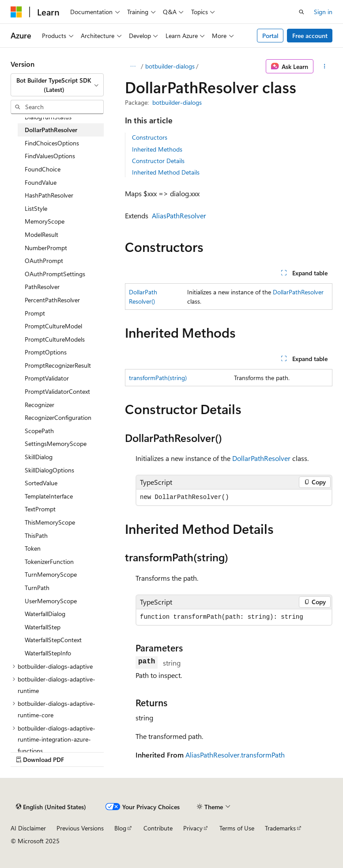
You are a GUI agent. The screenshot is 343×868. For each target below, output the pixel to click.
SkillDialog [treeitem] (39, 457)
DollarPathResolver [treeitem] (51, 130)
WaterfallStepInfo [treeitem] (48, 653)
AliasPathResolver (179, 215)
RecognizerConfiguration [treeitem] (58, 417)
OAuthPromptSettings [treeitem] (55, 274)
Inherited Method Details (166, 172)
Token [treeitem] (33, 548)
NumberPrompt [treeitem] (46, 248)
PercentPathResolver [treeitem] (52, 300)
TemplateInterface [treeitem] (49, 496)
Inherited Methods (157, 149)
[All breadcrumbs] (133, 66)
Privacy (193, 828)
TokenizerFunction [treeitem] (49, 562)
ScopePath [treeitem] (39, 431)
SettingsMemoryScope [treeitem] (56, 444)
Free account (310, 36)
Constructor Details (158, 161)
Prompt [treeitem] (35, 313)
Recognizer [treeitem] (40, 405)
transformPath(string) (158, 378)
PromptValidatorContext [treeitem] (57, 391)
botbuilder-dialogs (170, 66)
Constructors (150, 137)
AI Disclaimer (28, 828)
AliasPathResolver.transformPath (235, 755)
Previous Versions (80, 828)
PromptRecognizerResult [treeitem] (58, 365)
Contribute (158, 828)
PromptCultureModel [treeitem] (53, 326)
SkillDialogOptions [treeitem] (49, 470)
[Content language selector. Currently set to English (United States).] (51, 807)
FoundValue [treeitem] (41, 182)
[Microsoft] (16, 12)
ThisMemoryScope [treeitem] (50, 522)
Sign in (323, 12)
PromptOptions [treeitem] (46, 352)
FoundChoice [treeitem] (43, 169)
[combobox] (57, 85)
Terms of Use (237, 828)
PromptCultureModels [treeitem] (55, 339)
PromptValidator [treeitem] (47, 378)
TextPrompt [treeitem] (40, 509)
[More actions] (325, 66)
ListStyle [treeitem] (36, 208)
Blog (120, 828)
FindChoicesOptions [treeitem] (52, 143)
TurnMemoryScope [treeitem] (51, 574)
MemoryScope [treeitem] (45, 221)
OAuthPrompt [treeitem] (44, 261)
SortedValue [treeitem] (41, 483)
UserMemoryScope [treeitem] (51, 601)
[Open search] (302, 12)
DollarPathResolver (298, 292)
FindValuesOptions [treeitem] (50, 156)
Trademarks (280, 828)
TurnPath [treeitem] (37, 588)
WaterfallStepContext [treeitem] (53, 640)
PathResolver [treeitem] (42, 287)
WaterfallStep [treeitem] (43, 627)
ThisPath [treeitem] (36, 535)
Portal (270, 36)
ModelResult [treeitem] (41, 234)
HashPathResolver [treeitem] (49, 195)
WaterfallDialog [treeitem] (45, 614)
